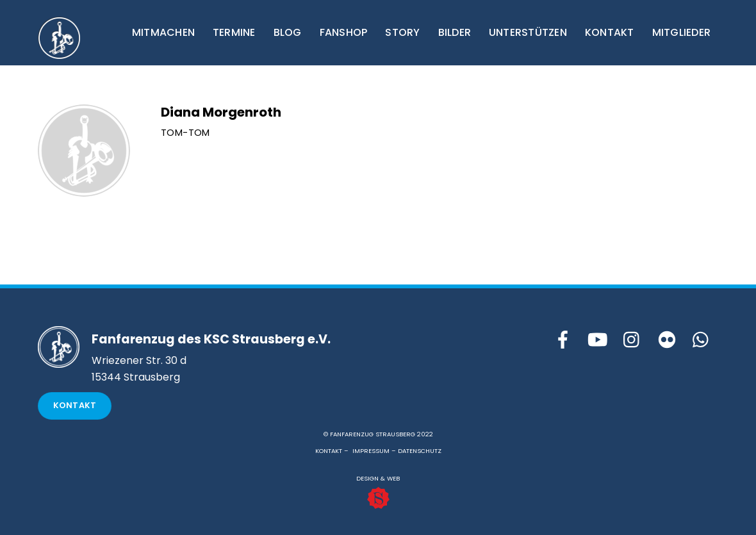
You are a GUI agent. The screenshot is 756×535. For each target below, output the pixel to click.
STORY (402, 32)
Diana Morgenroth (221, 112)
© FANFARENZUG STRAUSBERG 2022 (378, 434)
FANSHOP (344, 32)
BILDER (455, 32)
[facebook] (563, 341)
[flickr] (667, 341)
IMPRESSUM (371, 451)
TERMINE (234, 32)
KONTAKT (610, 32)
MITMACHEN (163, 32)
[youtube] (598, 341)
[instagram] (632, 341)
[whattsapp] (702, 341)
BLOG (288, 32)
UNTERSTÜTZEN (528, 32)
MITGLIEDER (681, 32)
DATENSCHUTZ (420, 451)
